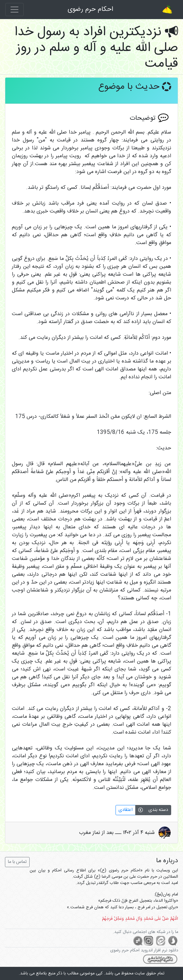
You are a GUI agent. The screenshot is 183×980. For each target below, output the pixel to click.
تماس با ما (17, 862)
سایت (140, 974)
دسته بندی (158, 810)
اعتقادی (126, 810)
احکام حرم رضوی (90, 9)
